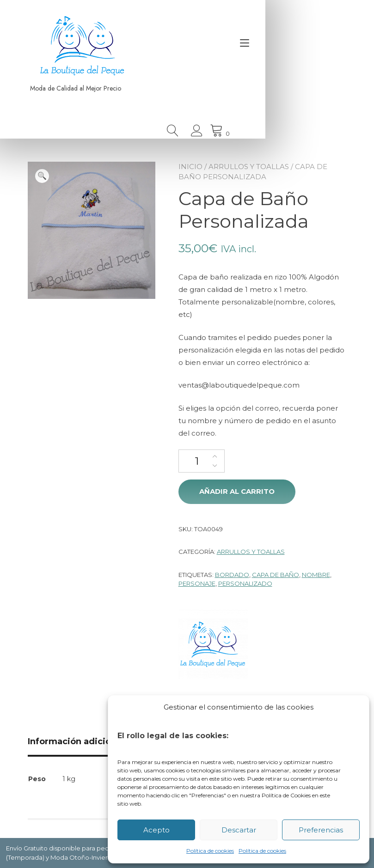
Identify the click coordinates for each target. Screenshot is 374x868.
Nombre (316, 575)
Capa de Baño (276, 575)
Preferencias (321, 830)
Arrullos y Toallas (249, 167)
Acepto (156, 830)
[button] (42, 176)
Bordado (232, 575)
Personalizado (245, 583)
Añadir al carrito (237, 491)
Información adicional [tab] (76, 741)
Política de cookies (210, 851)
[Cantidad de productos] (202, 461)
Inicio (190, 167)
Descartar (239, 830)
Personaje (197, 583)
